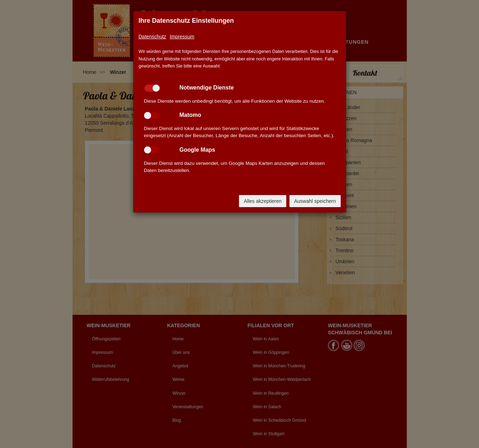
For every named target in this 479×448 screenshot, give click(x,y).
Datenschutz (153, 37)
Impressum (182, 37)
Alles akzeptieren (263, 201)
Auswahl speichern (315, 201)
